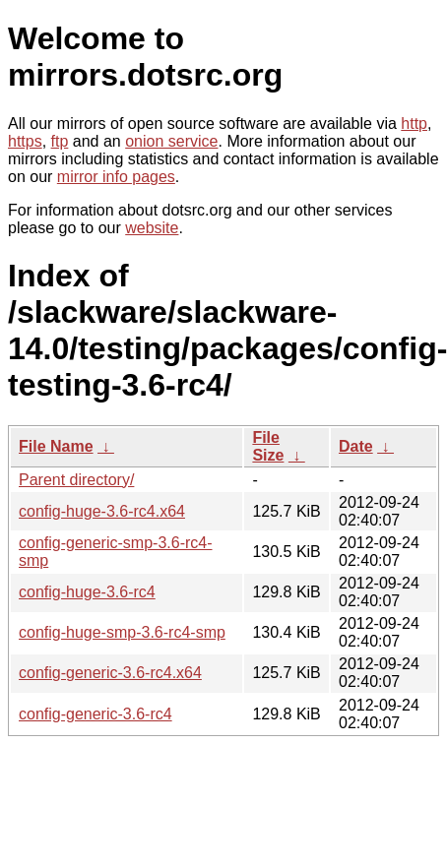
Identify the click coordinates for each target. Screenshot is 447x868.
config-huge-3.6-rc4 (87, 592)
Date (356, 446)
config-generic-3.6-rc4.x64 (110, 673)
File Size (268, 446)
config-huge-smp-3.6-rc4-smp (122, 632)
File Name (56, 446)
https (25, 141)
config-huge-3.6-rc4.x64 (102, 511)
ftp (60, 141)
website (152, 228)
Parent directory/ (76, 480)
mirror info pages (116, 177)
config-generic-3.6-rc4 (96, 714)
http (414, 124)
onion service (171, 141)
